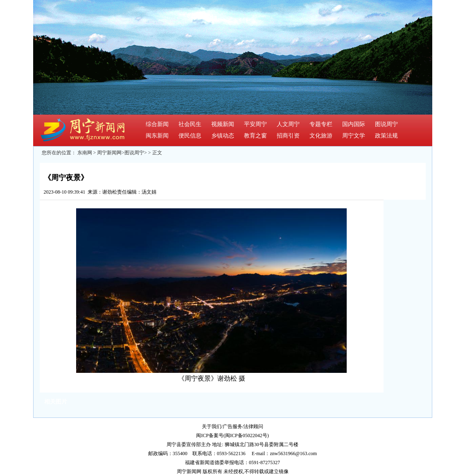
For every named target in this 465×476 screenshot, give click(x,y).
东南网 (85, 153)
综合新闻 (157, 124)
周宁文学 (354, 136)
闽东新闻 (157, 136)
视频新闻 (223, 124)
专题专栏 (321, 124)
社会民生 (190, 124)
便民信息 (190, 136)
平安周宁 (255, 124)
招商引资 (288, 136)
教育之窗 (255, 136)
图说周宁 (386, 124)
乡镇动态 (223, 136)
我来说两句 (174, 192)
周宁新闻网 (109, 153)
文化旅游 (321, 136)
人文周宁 (288, 124)
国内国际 (354, 124)
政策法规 (386, 136)
